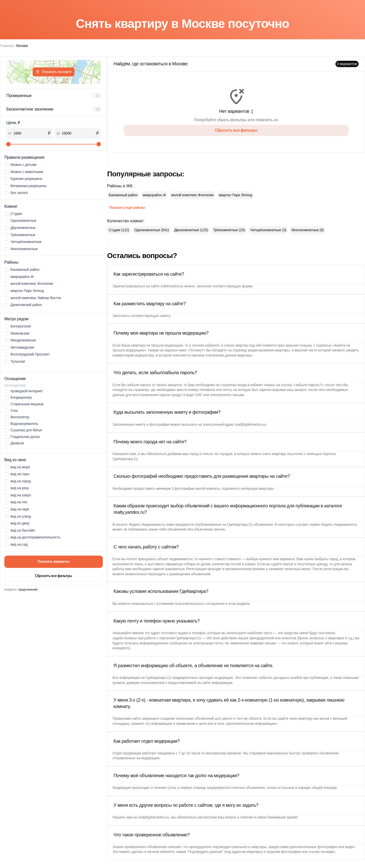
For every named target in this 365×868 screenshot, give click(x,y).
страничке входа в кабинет (242, 385)
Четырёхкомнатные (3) (268, 230)
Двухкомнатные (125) (191, 230)
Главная (7, 46)
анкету (165, 316)
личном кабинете (206, 345)
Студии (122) (119, 230)
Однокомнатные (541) (152, 230)
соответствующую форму (232, 286)
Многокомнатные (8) (307, 230)
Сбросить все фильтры (53, 576)
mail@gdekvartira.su (251, 424)
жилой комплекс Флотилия (192, 195)
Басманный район (123, 195)
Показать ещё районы (127, 207)
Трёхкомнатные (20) (229, 230)
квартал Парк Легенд (236, 195)
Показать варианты (54, 561)
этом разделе (239, 604)
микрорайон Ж (154, 195)
